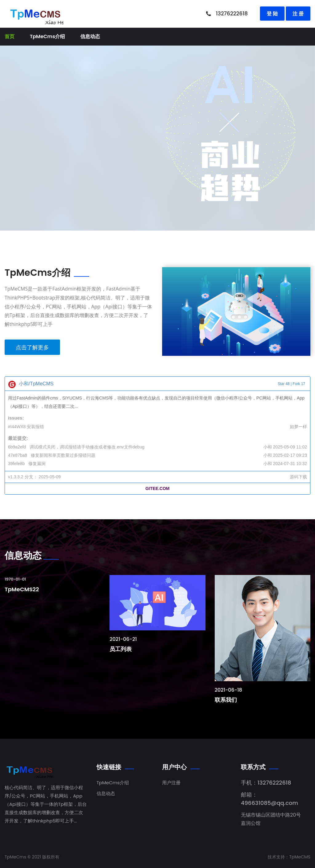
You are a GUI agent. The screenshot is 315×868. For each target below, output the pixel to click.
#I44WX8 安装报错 (26, 427)
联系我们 (226, 700)
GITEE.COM (158, 488)
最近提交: (18, 438)
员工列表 (121, 649)
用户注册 (171, 783)
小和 (268, 447)
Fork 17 (299, 384)
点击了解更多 (32, 347)
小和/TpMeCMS (36, 384)
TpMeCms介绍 (47, 36)
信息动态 (90, 36)
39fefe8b (16, 464)
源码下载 (298, 477)
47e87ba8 (18, 455)
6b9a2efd (17, 447)
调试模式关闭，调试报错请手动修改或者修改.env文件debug (87, 447)
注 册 (298, 14)
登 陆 (272, 14)
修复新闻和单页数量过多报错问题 (63, 455)
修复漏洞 (37, 464)
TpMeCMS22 (22, 589)
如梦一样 (298, 427)
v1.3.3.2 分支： (23, 477)
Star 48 (284, 384)
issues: (16, 418)
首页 (10, 36)
